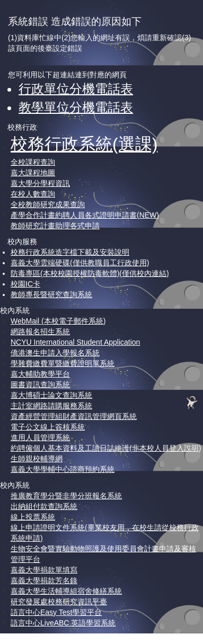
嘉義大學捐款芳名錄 (44, 580)
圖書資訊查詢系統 (40, 384)
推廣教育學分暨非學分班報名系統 (66, 496)
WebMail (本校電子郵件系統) (58, 321)
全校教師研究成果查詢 (48, 204)
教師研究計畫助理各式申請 (55, 226)
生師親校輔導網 (37, 459)
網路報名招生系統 (40, 332)
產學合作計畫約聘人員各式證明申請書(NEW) (85, 215)
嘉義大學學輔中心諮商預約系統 (63, 469)
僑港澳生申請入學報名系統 (55, 353)
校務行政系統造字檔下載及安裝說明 (70, 252)
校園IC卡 (25, 284)
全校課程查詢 (33, 162)
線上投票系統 (33, 517)
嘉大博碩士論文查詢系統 (51, 395)
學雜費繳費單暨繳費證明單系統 (63, 363)
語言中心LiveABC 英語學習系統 (63, 623)
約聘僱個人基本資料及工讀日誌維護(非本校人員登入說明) (106, 448)
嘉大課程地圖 (33, 173)
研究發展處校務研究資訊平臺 (59, 602)
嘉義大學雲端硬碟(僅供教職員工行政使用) (80, 263)
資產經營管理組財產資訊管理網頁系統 (74, 416)
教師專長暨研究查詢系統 (51, 294)
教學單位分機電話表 (76, 107)
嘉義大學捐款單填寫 (44, 570)
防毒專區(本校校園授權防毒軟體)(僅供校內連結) (90, 273)
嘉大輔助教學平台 (40, 374)
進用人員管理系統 (40, 437)
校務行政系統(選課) (84, 144)
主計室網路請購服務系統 (51, 406)
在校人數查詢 (33, 194)
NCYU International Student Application (75, 342)
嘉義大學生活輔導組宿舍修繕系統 (66, 591)
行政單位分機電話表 (76, 89)
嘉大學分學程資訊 (40, 183)
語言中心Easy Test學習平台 (56, 612)
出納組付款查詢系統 (44, 506)
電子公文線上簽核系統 (48, 427)
